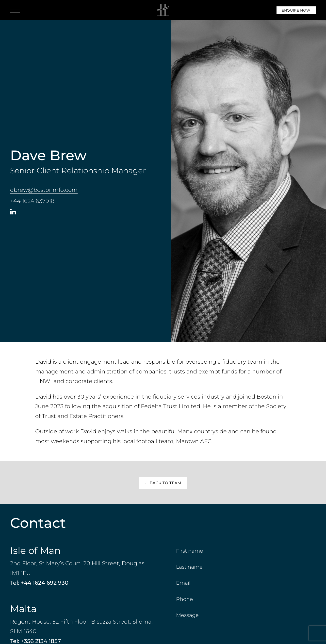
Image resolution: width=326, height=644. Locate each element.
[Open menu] (15, 10)
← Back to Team (163, 483)
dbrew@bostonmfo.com (44, 190)
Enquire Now (296, 10)
